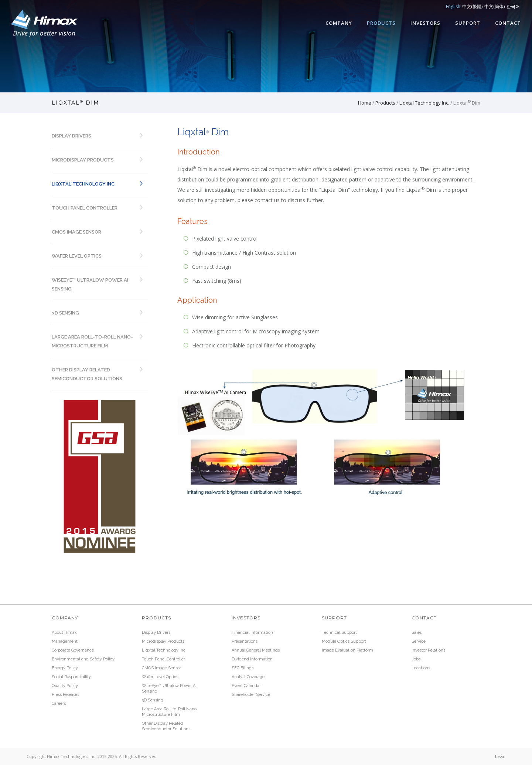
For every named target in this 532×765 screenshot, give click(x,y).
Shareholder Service (251, 695)
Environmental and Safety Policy (83, 659)
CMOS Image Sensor (76, 232)
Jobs (416, 659)
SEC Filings (243, 668)
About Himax (64, 633)
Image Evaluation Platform (347, 650)
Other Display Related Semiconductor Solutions (87, 374)
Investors (425, 23)
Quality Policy (65, 686)
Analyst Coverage (248, 677)
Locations (421, 668)
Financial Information (252, 633)
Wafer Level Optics (77, 256)
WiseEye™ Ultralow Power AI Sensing (90, 284)
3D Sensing (65, 313)
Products (381, 23)
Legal (500, 756)
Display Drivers (71, 136)
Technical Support (339, 633)
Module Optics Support (344, 641)
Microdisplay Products (83, 160)
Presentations (245, 641)
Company (339, 23)
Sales (417, 633)
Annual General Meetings (256, 650)
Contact (508, 23)
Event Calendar (246, 686)
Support (468, 23)
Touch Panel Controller (85, 208)
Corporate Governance (73, 650)
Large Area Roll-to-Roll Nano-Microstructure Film (92, 341)
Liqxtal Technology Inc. (424, 103)
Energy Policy (65, 668)
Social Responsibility (71, 677)
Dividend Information (252, 659)
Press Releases (65, 695)
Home (365, 103)
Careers (59, 703)
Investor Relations (428, 650)
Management (65, 641)
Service (419, 641)
